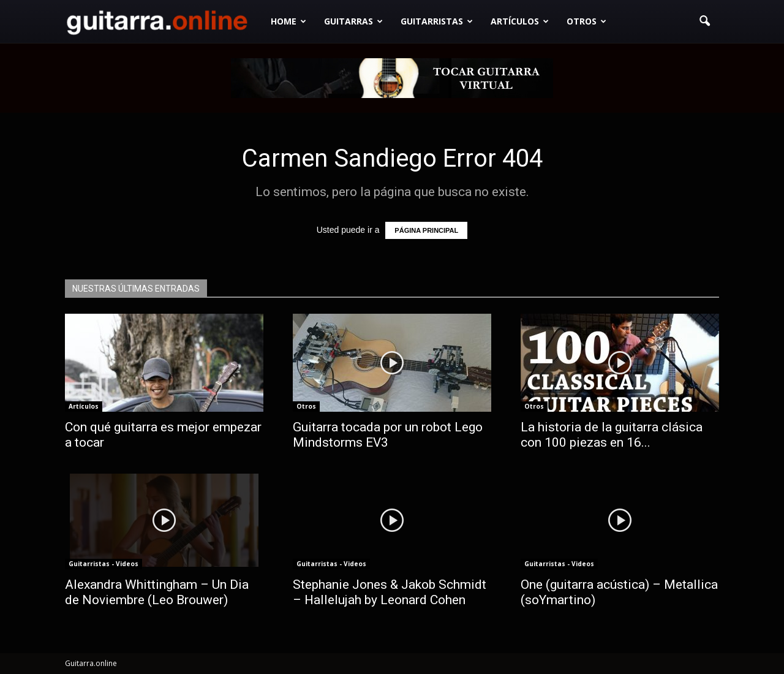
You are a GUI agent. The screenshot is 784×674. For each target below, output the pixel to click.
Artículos (520, 21)
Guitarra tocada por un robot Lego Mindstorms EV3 (388, 435)
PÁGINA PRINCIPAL (426, 230)
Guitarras (353, 21)
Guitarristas (437, 21)
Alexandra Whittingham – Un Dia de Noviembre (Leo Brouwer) (157, 592)
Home (288, 21)
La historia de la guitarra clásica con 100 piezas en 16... (612, 435)
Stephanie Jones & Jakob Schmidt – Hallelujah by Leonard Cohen (390, 592)
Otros (586, 21)
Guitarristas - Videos (104, 564)
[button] (704, 21)
